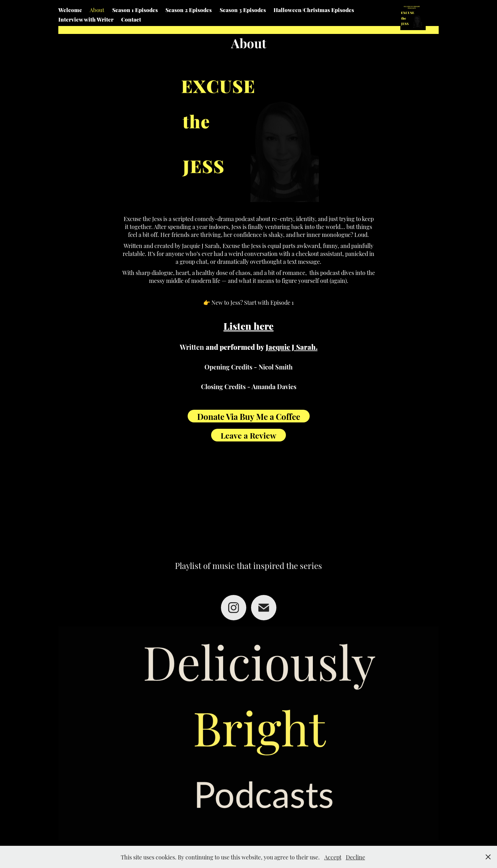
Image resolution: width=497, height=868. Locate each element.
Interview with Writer (86, 19)
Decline (355, 857)
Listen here (248, 325)
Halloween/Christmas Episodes (314, 10)
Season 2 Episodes (189, 10)
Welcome (70, 10)
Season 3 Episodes (243, 10)
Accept (333, 857)
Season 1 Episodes (135, 10)
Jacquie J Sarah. (292, 346)
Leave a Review (248, 435)
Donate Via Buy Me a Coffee (249, 416)
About (97, 10)
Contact (131, 19)
